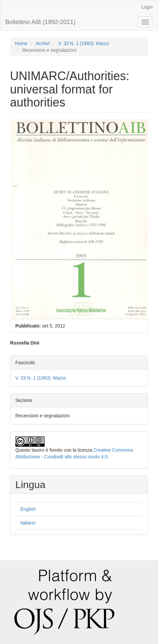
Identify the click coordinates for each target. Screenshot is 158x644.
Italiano (28, 523)
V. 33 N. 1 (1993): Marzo (84, 43)
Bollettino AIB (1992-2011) (40, 22)
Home (21, 43)
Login (147, 7)
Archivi (43, 43)
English (28, 509)
